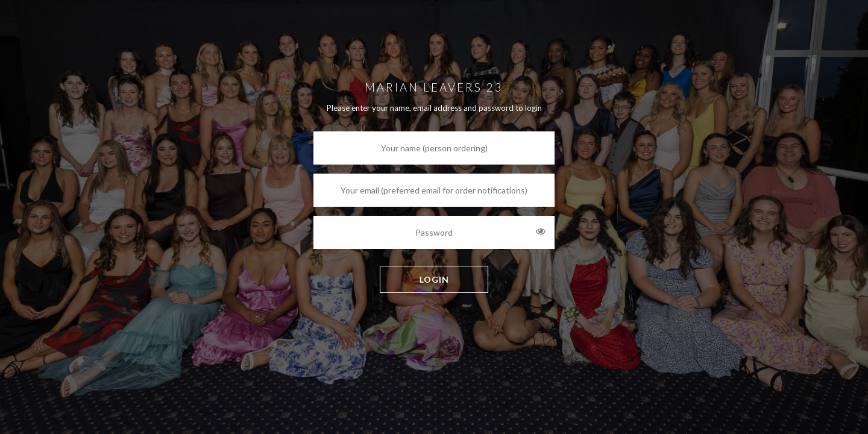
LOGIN (434, 279)
